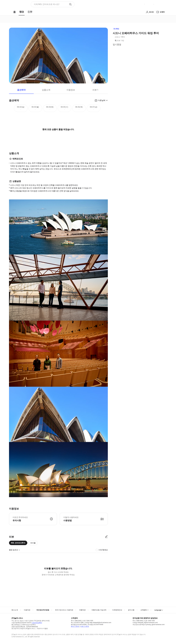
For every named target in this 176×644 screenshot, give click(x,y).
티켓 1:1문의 (85, 626)
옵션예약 (21, 90)
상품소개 (46, 90)
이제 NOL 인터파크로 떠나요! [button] (47, 4)
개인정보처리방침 (43, 610)
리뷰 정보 (126, 41)
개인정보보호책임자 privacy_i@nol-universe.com (149, 625)
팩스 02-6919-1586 (77, 623)
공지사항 (131, 610)
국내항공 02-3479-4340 (95, 625)
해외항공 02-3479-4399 (79, 625)
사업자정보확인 (37, 623)
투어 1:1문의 (75, 626)
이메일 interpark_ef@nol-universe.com (145, 623)
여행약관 (82, 610)
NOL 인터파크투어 (18, 543)
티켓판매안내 (117, 610)
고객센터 (144, 610)
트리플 (33, 543)
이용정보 (71, 90)
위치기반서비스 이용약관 (64, 610)
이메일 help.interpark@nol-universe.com (98, 623)
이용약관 (27, 610)
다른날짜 (102, 100)
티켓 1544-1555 (88, 621)
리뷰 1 (95, 90)
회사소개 (15, 610)
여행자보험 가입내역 (99, 610)
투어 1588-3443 (76, 621)
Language (158, 610)
